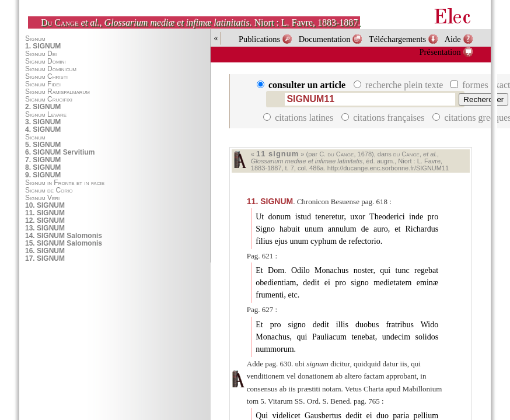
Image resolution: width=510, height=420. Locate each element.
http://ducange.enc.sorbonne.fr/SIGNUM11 (388, 168)
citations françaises (384, 118)
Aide (453, 39)
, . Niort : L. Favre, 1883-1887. (200, 22)
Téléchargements (397, 39)
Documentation (325, 39)
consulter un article (302, 85)
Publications (259, 39)
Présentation (440, 52)
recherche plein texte (399, 85)
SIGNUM (270, 201)
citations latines (299, 118)
